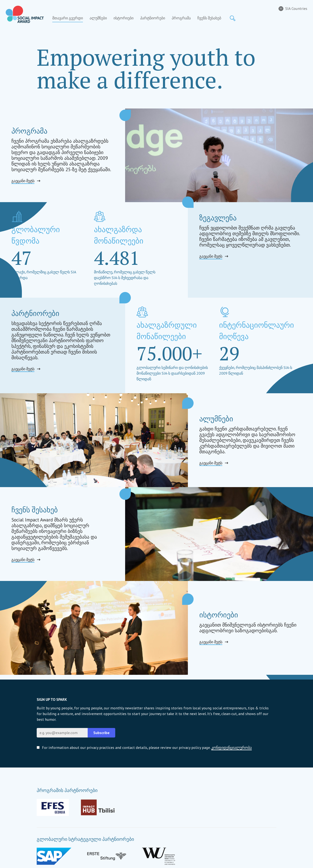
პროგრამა (181, 18)
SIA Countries (296, 9)
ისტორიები (124, 18)
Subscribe (101, 733)
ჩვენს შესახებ (209, 18)
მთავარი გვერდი (68, 18)
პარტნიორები (153, 18)
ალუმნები (98, 18)
